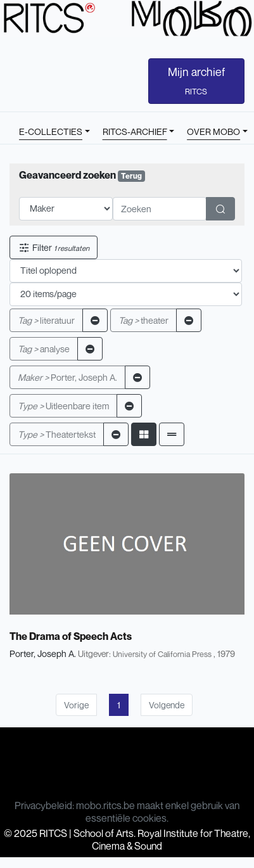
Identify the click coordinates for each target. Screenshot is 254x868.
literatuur (46, 320)
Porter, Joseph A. (67, 377)
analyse (44, 349)
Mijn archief (196, 80)
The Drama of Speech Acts (71, 636)
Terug (131, 176)
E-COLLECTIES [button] (51, 131)
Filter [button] (54, 247)
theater (143, 320)
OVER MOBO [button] (213, 131)
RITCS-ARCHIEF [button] (135, 131)
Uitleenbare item (63, 406)
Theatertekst (57, 434)
